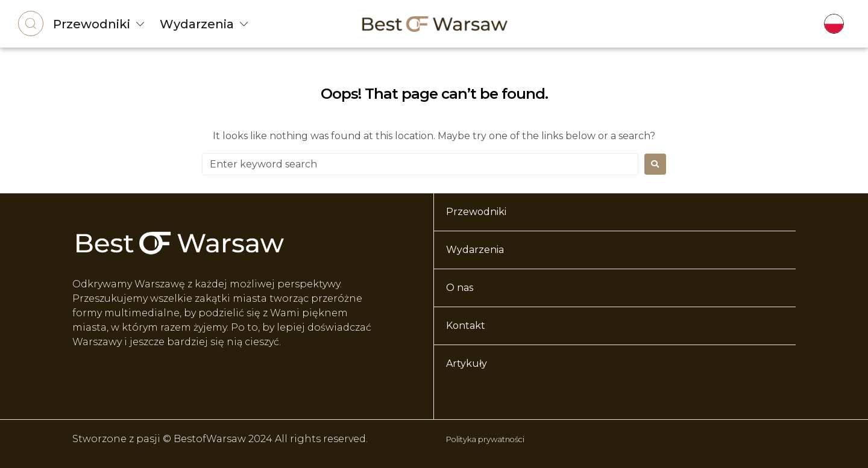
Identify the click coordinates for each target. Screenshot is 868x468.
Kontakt (466, 326)
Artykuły (467, 363)
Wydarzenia (197, 24)
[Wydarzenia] (244, 24)
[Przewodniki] (140, 24)
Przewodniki (92, 24)
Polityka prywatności (498, 439)
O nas (460, 288)
